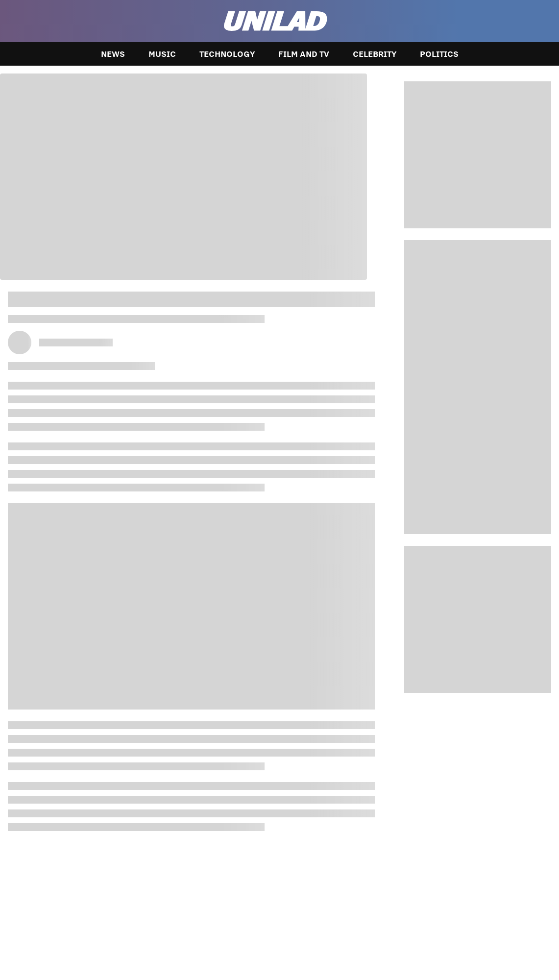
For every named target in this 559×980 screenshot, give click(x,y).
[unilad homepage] (276, 21)
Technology (227, 54)
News (113, 54)
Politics (439, 54)
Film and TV (304, 54)
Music (162, 54)
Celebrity (375, 54)
